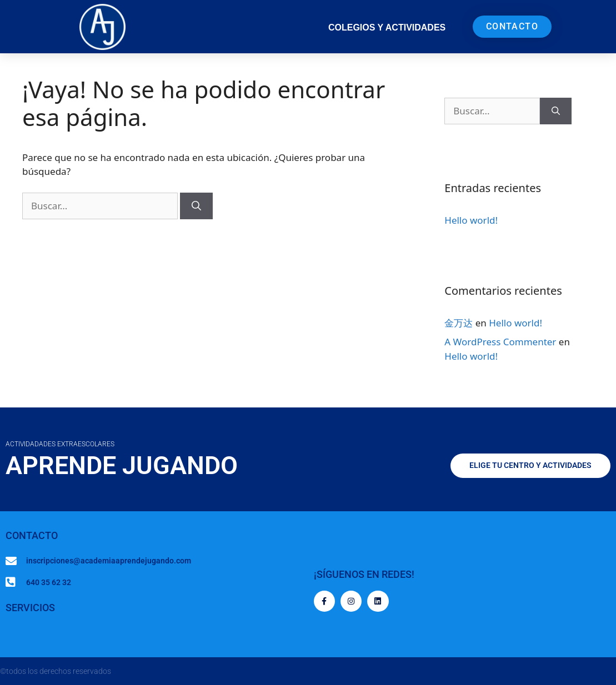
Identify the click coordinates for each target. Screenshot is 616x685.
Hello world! (471, 220)
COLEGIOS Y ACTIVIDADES (387, 27)
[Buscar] (196, 206)
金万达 (459, 323)
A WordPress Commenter (500, 342)
